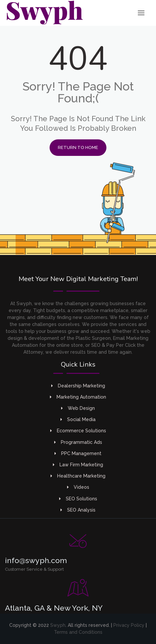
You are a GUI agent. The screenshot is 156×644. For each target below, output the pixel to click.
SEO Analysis (78, 510)
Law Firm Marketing (78, 465)
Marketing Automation (78, 397)
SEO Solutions (78, 499)
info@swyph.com (36, 560)
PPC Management (78, 453)
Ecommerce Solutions (78, 431)
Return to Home (78, 147)
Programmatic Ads (78, 442)
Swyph (58, 625)
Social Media (78, 419)
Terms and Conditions (78, 632)
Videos (78, 487)
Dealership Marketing (78, 386)
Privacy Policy (129, 625)
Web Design (78, 408)
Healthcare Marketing (78, 476)
